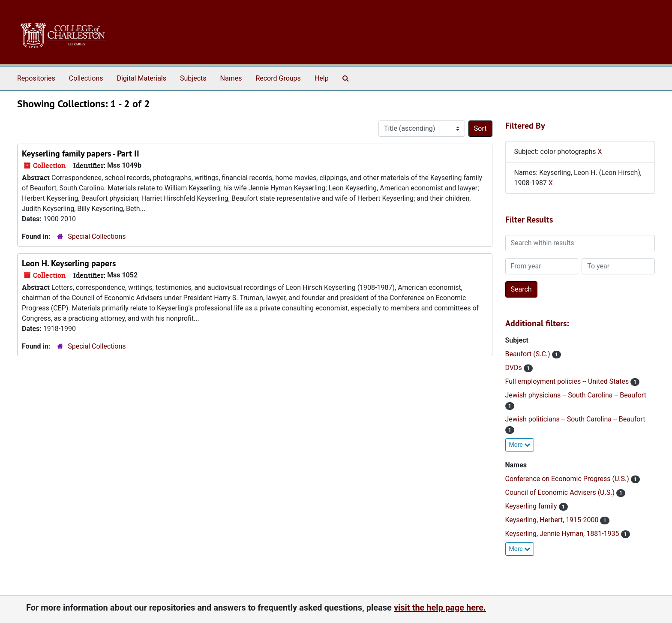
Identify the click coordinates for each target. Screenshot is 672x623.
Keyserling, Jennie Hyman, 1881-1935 (563, 534)
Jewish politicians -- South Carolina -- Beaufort (575, 419)
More (520, 445)
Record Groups (278, 78)
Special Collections (97, 236)
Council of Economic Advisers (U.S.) (561, 492)
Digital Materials (141, 78)
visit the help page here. (440, 608)
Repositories (36, 78)
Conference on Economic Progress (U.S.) (568, 479)
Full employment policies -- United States (568, 381)
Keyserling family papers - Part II (81, 153)
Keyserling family (532, 506)
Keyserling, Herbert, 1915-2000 (553, 520)
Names (231, 78)
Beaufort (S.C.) (529, 354)
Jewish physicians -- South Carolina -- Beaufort (576, 395)
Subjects (193, 78)
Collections (86, 78)
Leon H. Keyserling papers (69, 263)
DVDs (514, 368)
